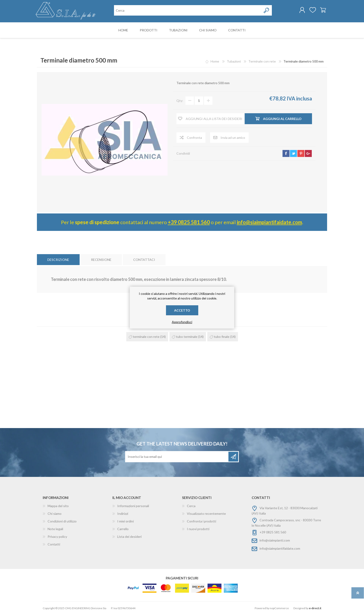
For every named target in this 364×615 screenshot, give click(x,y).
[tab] (58, 260)
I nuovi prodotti (198, 529)
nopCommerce (279, 609)
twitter (293, 154)
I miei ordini (125, 522)
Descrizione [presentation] (58, 260)
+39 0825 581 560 (189, 223)
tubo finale (222, 337)
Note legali (55, 529)
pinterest (301, 154)
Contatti (54, 545)
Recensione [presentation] (101, 260)
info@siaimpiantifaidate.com (269, 223)
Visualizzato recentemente (206, 514)
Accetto (182, 310)
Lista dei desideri (129, 537)
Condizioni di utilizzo (62, 522)
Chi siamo (55, 514)
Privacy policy (57, 537)
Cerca (191, 506)
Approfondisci (182, 322)
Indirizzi (123, 514)
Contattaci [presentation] (144, 260)
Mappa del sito (58, 506)
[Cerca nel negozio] (188, 11)
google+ (308, 154)
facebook (286, 154)
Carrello (322, 10)
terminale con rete (146, 337)
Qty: (180, 101)
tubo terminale (187, 337)
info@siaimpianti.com (275, 541)
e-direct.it (315, 609)
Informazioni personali (133, 506)
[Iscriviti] (177, 457)
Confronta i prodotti (201, 522)
